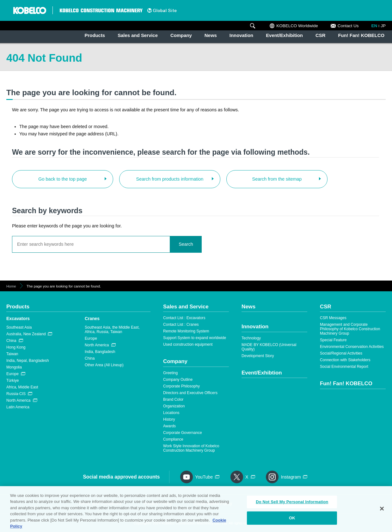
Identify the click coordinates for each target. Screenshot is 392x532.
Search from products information (170, 179)
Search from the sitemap (277, 179)
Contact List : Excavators (184, 318)
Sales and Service (138, 35)
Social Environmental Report (344, 367)
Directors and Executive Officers (190, 393)
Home (11, 286)
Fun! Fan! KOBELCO (361, 35)
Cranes (92, 319)
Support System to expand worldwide (195, 338)
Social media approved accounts (121, 477)
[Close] (382, 511)
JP (383, 26)
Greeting (170, 373)
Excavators (18, 319)
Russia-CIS (16, 394)
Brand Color (173, 399)
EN (374, 26)
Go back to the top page (63, 179)
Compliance (173, 439)
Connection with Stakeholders (345, 360)
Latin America (18, 407)
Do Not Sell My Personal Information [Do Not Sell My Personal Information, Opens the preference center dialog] (292, 504)
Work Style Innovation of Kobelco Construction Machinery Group (191, 448)
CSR (320, 35)
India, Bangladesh (100, 352)
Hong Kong (16, 347)
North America (18, 400)
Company (181, 35)
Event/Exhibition (284, 35)
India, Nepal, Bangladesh (28, 361)
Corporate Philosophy (181, 386)
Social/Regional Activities (341, 353)
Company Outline (178, 380)
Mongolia (14, 367)
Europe (12, 374)
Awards (169, 426)
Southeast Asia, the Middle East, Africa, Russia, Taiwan (112, 330)
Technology (251, 338)
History (169, 419)
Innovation (241, 35)
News (211, 35)
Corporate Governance (183, 433)
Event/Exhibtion (262, 373)
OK (292, 520)
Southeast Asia (19, 327)
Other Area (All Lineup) (104, 365)
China (11, 341)
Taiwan (12, 354)
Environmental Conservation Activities (352, 347)
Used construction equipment (188, 344)
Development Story (258, 356)
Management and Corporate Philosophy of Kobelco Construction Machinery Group (350, 329)
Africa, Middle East (22, 387)
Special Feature (333, 340)
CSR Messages (333, 318)
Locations (171, 413)
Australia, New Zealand (26, 334)
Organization (174, 406)
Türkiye (13, 380)
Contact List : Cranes (181, 325)
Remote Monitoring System (186, 331)
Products (95, 35)
